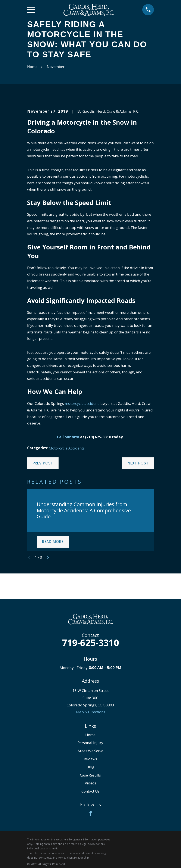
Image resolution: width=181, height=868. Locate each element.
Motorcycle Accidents (67, 448)
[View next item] (48, 558)
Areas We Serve (90, 751)
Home (90, 735)
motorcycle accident (82, 403)
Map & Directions (90, 712)
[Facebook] (91, 813)
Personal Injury (90, 743)
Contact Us (90, 791)
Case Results (90, 775)
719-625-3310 (90, 643)
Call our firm (68, 437)
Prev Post (43, 463)
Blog (90, 767)
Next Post (138, 463)
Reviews (90, 759)
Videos (90, 783)
